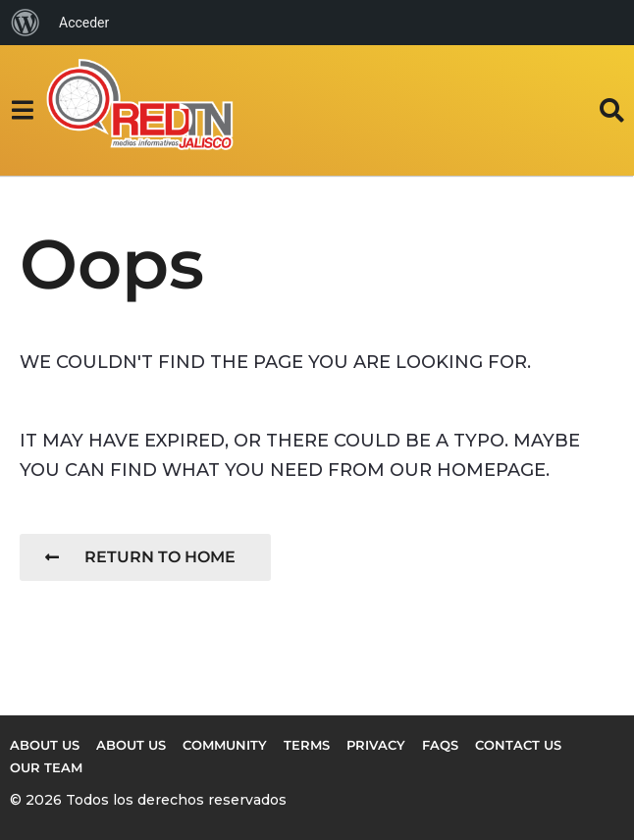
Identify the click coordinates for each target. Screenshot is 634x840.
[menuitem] (26, 23)
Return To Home (140, 557)
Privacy (376, 745)
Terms (307, 745)
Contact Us (518, 745)
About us (45, 745)
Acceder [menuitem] (84, 23)
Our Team (46, 767)
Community (225, 745)
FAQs (440, 745)
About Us (131, 745)
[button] (22, 110)
